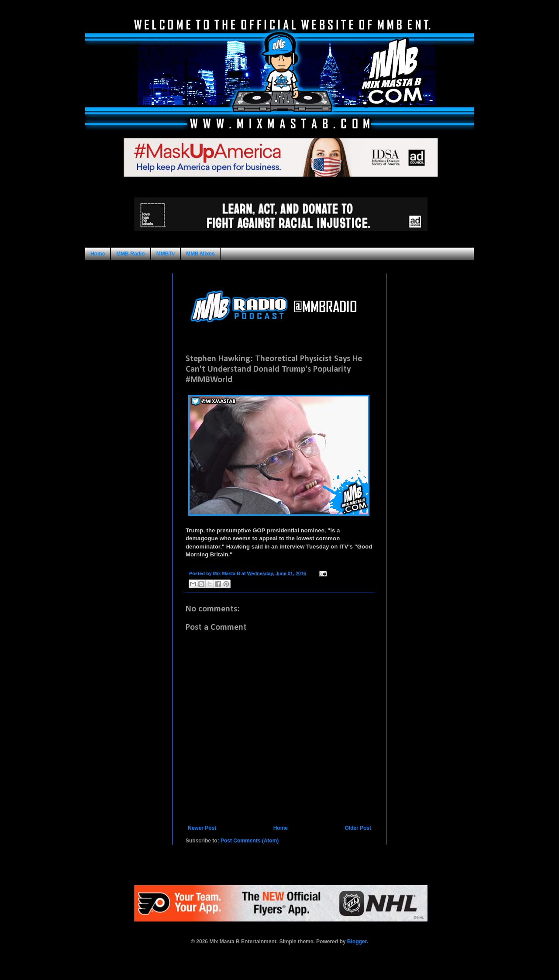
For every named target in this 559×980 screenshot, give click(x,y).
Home (98, 254)
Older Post (358, 828)
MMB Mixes (200, 254)
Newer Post (202, 828)
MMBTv (166, 254)
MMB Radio (130, 254)
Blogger (357, 942)
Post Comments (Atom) (250, 841)
